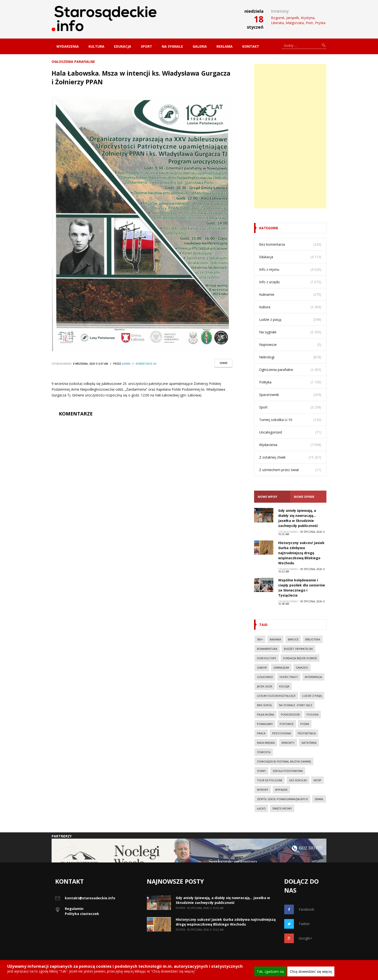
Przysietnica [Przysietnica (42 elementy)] (307, 733)
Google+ (298, 938)
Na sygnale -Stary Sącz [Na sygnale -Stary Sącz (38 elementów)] (296, 705)
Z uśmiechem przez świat (279, 470)
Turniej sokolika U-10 (276, 420)
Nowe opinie (304, 497)
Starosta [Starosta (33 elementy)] (264, 752)
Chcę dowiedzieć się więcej (311, 971)
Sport (146, 46)
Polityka (265, 382)
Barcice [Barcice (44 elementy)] (293, 639)
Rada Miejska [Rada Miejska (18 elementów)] (266, 743)
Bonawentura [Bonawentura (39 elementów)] (267, 649)
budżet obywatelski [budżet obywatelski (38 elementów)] (298, 649)
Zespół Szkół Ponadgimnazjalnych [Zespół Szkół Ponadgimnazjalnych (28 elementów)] (282, 799)
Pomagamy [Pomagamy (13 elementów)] (265, 724)
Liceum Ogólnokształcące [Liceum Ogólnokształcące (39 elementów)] (276, 696)
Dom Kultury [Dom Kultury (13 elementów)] (267, 658)
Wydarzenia (68, 46)
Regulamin (74, 909)
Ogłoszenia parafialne (73, 62)
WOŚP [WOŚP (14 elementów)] (317, 780)
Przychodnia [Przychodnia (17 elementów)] (282, 733)
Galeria (200, 46)
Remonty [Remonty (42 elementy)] (288, 743)
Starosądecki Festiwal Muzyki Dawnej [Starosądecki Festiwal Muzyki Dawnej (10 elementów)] (284, 761)
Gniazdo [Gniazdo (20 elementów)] (302, 668)
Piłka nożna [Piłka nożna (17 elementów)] (266, 714)
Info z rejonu (269, 269)
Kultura (96, 46)
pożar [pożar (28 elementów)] (305, 724)
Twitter (297, 924)
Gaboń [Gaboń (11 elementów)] (262, 668)
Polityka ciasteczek (82, 914)
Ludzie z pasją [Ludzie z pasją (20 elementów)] (312, 696)
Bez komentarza (272, 244)
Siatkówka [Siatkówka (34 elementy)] (309, 743)
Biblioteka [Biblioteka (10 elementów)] (313, 639)
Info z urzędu (269, 282)
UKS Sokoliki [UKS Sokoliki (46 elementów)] (298, 780)
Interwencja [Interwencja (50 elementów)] (313, 677)
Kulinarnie (267, 294)
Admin (126, 364)
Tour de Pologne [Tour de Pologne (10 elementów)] (270, 780)
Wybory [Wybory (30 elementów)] (263, 790)
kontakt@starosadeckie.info (90, 898)
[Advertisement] (290, 136)
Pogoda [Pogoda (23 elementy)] (313, 714)
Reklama (225, 46)
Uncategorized (270, 432)
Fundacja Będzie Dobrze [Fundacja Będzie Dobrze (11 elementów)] (300, 658)
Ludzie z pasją (270, 319)
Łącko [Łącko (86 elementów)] (261, 808)
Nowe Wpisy (267, 497)
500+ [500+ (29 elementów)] (260, 639)
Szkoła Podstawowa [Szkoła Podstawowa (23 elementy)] (288, 771)
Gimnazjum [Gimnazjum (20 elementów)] (281, 668)
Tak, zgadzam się (270, 971)
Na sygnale (172, 46)
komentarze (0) (146, 364)
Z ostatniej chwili (272, 457)
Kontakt (251, 46)
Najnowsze (268, 345)
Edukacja (123, 46)
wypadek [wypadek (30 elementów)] (281, 790)
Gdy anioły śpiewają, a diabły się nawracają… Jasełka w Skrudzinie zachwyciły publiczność (223, 900)
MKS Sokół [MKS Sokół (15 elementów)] (265, 705)
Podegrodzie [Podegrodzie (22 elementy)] (290, 714)
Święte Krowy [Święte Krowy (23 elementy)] (282, 808)
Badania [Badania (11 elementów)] (275, 639)
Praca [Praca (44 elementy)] (261, 733)
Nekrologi (267, 357)
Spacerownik (269, 395)
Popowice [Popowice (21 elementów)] (287, 724)
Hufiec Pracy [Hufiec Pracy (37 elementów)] (289, 677)
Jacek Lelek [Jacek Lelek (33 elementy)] (265, 686)
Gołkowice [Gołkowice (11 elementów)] (265, 677)
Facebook (299, 909)
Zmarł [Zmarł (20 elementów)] (319, 799)
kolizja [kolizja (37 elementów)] (284, 686)
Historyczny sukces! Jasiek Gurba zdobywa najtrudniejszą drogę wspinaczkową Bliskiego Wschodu (301, 553)
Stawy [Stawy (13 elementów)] (261, 771)
